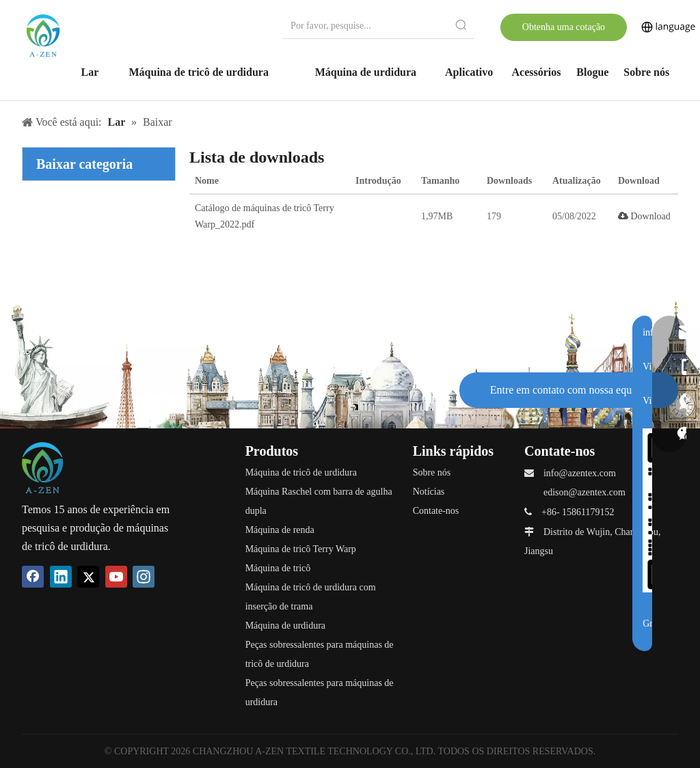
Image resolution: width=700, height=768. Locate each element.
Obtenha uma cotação (564, 27)
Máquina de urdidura (285, 626)
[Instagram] (144, 577)
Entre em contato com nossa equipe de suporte (568, 396)
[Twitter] (88, 577)
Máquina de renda (280, 530)
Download (644, 216)
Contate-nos (436, 511)
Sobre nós (432, 472)
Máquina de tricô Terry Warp (301, 549)
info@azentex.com (580, 473)
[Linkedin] (61, 577)
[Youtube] (116, 577)
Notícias (429, 492)
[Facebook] (33, 577)
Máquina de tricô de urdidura (301, 472)
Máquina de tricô (278, 568)
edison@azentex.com (584, 492)
